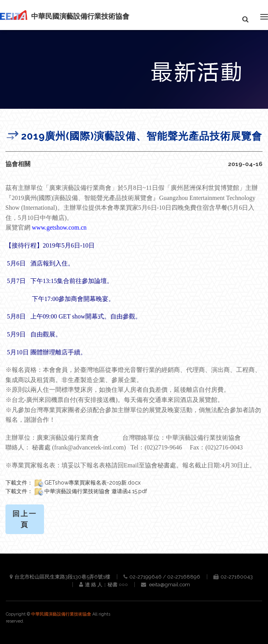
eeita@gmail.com (170, 585)
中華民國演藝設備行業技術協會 (62, 614)
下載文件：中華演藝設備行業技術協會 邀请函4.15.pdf (76, 491)
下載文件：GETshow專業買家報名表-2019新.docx (73, 483)
